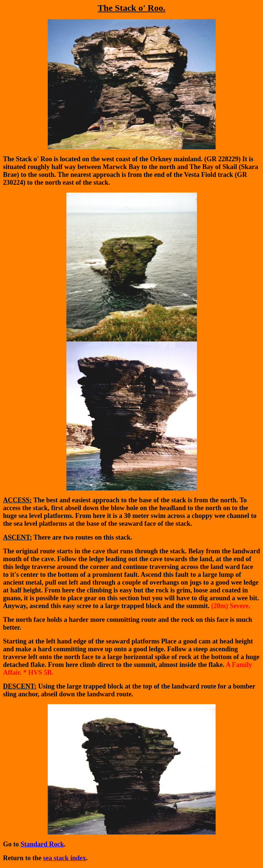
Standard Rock (42, 844)
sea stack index (64, 858)
